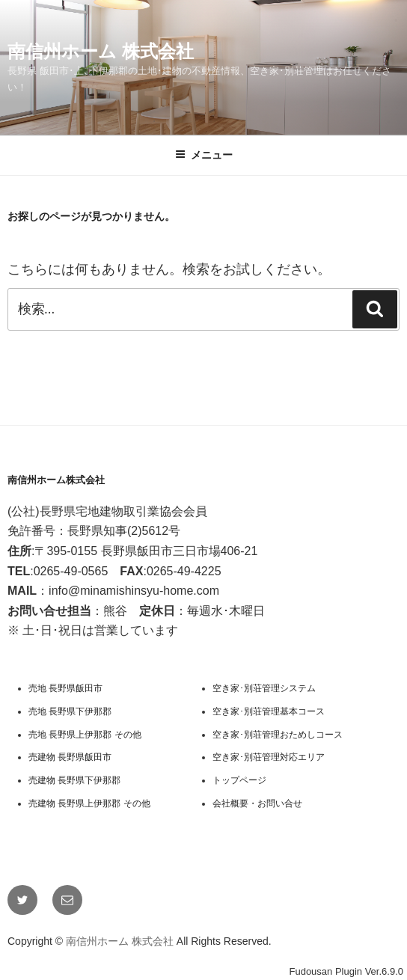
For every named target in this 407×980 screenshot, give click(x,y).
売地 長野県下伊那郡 (70, 711)
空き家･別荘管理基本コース (269, 711)
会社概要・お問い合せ (257, 803)
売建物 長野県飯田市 (70, 757)
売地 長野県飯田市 (65, 688)
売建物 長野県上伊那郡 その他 (89, 803)
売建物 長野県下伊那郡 (74, 780)
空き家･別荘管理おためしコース (278, 735)
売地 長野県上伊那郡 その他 (85, 735)
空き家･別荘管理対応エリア (269, 757)
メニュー (204, 155)
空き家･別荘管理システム (264, 688)
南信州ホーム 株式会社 (101, 51)
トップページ (239, 780)
